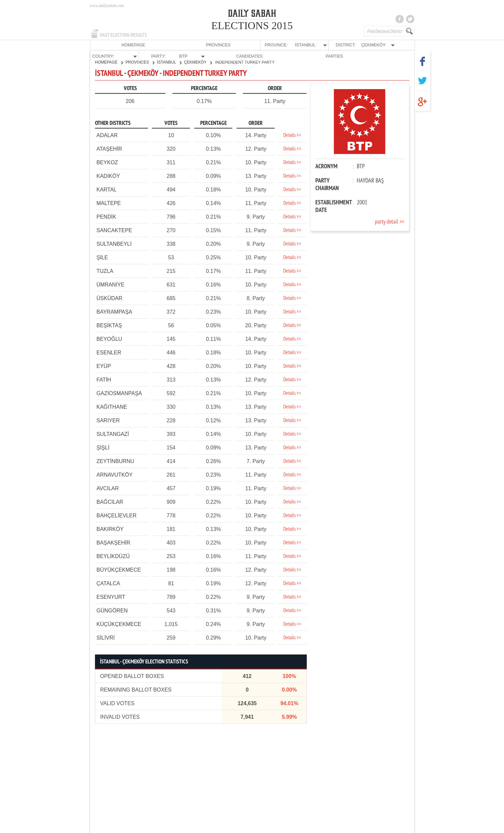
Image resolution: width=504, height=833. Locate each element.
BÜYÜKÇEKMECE (119, 570)
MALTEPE (109, 203)
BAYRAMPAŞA (115, 312)
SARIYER (108, 420)
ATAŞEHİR (110, 149)
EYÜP (104, 366)
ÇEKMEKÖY (198, 62)
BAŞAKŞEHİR (114, 542)
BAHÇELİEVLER (117, 515)
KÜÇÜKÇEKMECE (119, 624)
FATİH (104, 379)
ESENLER (109, 352)
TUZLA (105, 271)
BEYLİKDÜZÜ (113, 556)
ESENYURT (111, 597)
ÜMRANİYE (111, 284)
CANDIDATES (364, 45)
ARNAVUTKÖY (115, 474)
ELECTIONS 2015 (252, 26)
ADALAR (107, 135)
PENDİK (107, 216)
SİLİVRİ (106, 637)
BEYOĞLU (109, 339)
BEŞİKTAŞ (109, 325)
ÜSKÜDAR (110, 298)
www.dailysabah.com (107, 6)
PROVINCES (139, 45)
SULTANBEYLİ (114, 244)
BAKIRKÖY (110, 529)
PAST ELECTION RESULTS (123, 35)
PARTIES (396, 45)
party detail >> (389, 222)
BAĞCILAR (110, 502)
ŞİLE (102, 257)
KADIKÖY (108, 176)
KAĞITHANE (112, 407)
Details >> (292, 135)
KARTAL (107, 189)
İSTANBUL (169, 62)
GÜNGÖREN (112, 610)
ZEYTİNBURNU (115, 461)
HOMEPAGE (106, 45)
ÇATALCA (108, 583)
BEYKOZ (107, 162)
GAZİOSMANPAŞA (119, 393)
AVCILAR (108, 488)
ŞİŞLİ (103, 447)
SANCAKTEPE (115, 230)
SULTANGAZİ (113, 434)
